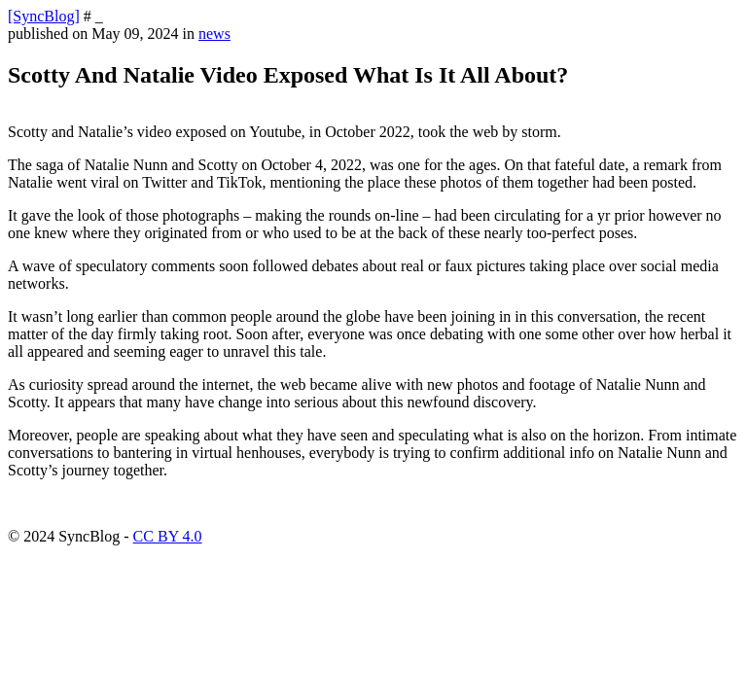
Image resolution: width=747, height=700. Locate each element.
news (214, 34)
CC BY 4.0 (168, 536)
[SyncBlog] (44, 16)
